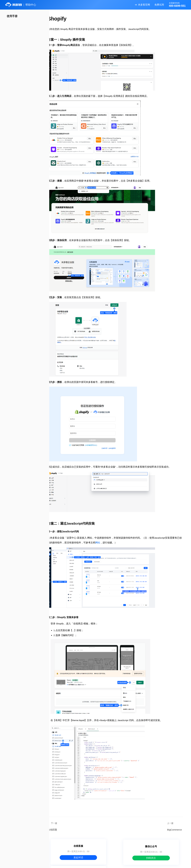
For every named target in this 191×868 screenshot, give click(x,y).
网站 (120, 535)
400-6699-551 (164, 846)
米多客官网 (143, 5)
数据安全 (121, 864)
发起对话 (76, 846)
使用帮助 (109, 864)
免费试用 (158, 5)
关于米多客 (96, 864)
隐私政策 (145, 864)
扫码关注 (120, 846)
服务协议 (133, 864)
